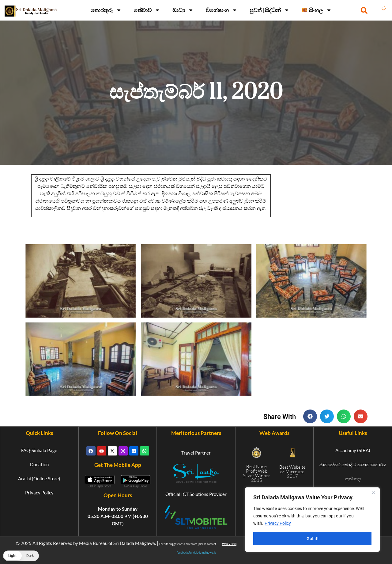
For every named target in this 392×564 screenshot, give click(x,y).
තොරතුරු (106, 10)
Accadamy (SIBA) (353, 450)
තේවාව (147, 10)
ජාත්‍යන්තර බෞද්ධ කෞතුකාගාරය (353, 464)
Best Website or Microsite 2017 (292, 472)
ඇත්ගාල (353, 478)
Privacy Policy (278, 523)
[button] (364, 10)
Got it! (313, 539)
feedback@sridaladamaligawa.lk (196, 553)
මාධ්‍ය (183, 10)
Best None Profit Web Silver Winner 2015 (256, 473)
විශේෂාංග (222, 10)
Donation (39, 464)
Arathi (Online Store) (39, 478)
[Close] (373, 493)
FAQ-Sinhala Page (39, 450)
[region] (312, 520)
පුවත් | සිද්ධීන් (269, 10)
